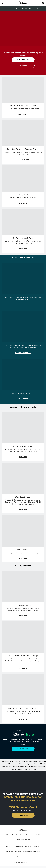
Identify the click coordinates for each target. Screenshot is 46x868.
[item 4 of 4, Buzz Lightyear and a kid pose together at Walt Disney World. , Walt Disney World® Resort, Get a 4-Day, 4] (23, 222)
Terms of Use (9, 846)
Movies (38, 8)
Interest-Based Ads (36, 856)
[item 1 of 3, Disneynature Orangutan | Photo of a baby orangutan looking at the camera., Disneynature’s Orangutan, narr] (23, 278)
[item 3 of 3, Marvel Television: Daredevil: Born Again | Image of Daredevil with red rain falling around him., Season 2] (23, 374)
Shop (17, 8)
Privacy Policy (37, 846)
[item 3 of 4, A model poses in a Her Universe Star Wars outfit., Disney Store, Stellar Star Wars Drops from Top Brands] (23, 179)
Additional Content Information (23, 846)
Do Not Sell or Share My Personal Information (17, 856)
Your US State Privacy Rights (14, 851)
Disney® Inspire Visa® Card (23, 840)
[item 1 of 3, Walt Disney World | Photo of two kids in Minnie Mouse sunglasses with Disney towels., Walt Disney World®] (23, 428)
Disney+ (9, 8)
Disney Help (15, 835)
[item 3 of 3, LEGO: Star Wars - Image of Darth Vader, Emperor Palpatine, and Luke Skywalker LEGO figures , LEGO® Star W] (23, 690)
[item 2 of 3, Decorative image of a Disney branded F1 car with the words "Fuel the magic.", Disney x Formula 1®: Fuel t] (23, 637)
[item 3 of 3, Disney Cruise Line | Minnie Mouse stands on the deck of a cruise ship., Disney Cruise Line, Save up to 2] (23, 531)
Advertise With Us (38, 835)
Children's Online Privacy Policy (32, 851)
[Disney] (23, 3)
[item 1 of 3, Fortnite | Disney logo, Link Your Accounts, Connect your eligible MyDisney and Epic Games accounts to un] (23, 586)
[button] (3, 3)
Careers (22, 835)
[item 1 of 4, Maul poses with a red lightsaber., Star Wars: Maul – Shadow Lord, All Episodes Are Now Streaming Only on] (23, 90)
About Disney (7, 835)
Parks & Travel (27, 8)
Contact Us (29, 835)
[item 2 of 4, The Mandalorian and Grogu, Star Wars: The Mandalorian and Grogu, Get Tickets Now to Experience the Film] (23, 133)
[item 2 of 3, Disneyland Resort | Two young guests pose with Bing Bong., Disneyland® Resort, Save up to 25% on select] (23, 478)
